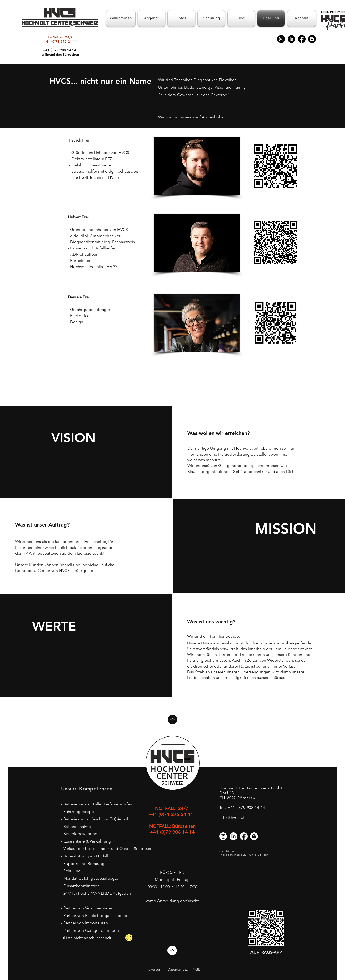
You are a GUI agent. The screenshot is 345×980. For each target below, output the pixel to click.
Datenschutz (178, 969)
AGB (197, 969)
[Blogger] (312, 39)
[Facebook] (302, 39)
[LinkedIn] (291, 39)
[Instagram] (281, 39)
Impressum (153, 969)
